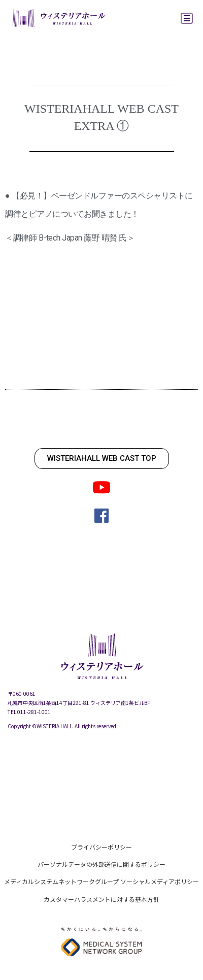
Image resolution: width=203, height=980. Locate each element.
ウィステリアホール (58, 19)
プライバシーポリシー (101, 847)
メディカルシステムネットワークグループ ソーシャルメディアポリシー (101, 881)
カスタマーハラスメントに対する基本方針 (101, 899)
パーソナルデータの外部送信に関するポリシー (101, 864)
